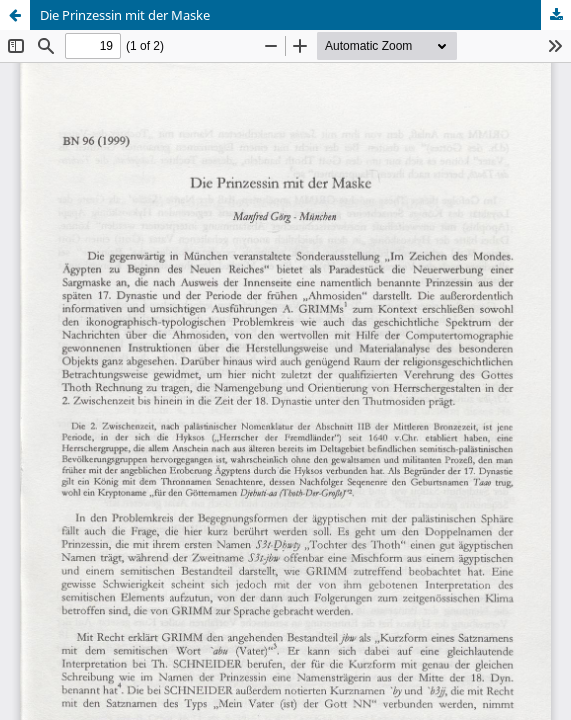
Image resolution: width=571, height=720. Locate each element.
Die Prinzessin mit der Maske (125, 15)
